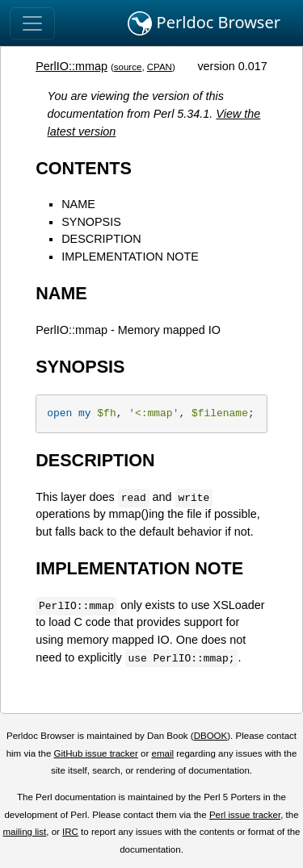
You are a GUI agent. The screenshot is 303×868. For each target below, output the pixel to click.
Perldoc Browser (204, 23)
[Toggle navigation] (32, 23)
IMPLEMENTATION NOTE (130, 257)
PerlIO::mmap (72, 66)
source (128, 67)
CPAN (160, 67)
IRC (70, 832)
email (162, 753)
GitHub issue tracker (96, 753)
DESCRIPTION (101, 239)
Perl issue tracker (245, 815)
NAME (78, 204)
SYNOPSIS (91, 222)
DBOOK (211, 736)
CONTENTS (84, 168)
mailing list (24, 832)
